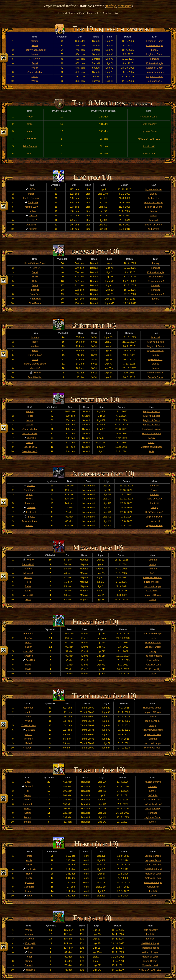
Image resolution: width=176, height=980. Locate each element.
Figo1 (30, 154)
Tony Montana (29, 521)
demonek (28, 634)
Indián (31, 194)
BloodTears (35, 303)
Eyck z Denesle (31, 198)
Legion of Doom (155, 41)
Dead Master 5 (30, 451)
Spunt (35, 285)
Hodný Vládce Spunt (35, 50)
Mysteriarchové (153, 189)
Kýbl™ (33, 220)
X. (156, 303)
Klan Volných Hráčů (152, 730)
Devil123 (30, 660)
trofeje (111, 6)
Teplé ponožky (155, 81)
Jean (30, 952)
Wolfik (35, 68)
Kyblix (29, 878)
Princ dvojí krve (152, 748)
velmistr (28, 577)
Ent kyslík (33, 202)
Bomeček (35, 294)
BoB (151, 451)
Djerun (27, 795)
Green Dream (150, 961)
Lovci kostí (149, 146)
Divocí (154, 490)
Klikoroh (33, 229)
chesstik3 (28, 651)
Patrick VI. (30, 490)
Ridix (28, 600)
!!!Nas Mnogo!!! (156, 281)
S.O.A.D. (153, 795)
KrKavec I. (28, 573)
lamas (35, 54)
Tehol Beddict (30, 146)
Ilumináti (155, 59)
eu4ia (29, 860)
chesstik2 (35, 368)
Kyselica (31, 211)
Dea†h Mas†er (30, 434)
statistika (125, 6)
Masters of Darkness (152, 447)
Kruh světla (149, 154)
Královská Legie (155, 45)
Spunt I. (36, 59)
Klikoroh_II (28, 748)
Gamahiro (29, 887)
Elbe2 (35, 350)
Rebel (35, 45)
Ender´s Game (155, 377)
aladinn (35, 41)
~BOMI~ (33, 189)
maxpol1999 (31, 207)
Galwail (29, 965)
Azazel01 (31, 225)
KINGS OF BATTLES (149, 139)
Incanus (35, 290)
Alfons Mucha (35, 72)
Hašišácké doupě (155, 72)
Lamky (155, 50)
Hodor (28, 591)
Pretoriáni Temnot (152, 434)
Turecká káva (35, 355)
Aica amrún (153, 887)
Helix (35, 281)
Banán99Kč (28, 564)
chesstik (32, 139)
